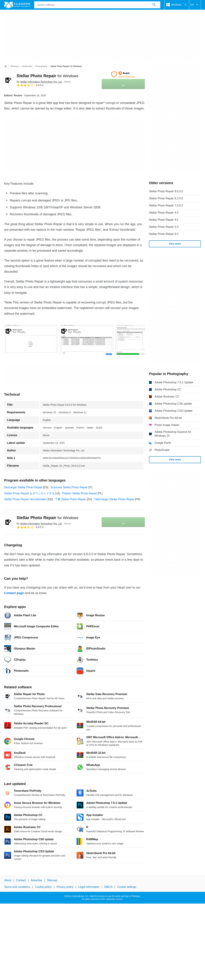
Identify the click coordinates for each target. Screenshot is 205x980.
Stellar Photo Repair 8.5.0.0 (166, 191)
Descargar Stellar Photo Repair (23, 487)
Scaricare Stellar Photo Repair (69, 487)
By (39, 82)
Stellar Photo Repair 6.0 (164, 234)
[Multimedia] (27, 66)
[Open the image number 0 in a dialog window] (31, 340)
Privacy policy (65, 887)
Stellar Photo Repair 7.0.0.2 (166, 206)
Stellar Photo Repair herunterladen (25, 499)
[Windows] (14, 66)
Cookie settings (127, 887)
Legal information (89, 887)
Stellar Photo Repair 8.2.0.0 (166, 198)
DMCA (108, 887)
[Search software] (154, 5)
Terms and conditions (17, 887)
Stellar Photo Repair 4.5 (164, 220)
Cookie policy (43, 887)
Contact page (14, 593)
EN (195, 5)
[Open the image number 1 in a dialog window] (87, 340)
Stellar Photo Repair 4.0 (164, 213)
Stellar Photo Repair (47, 76)
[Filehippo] (17, 5)
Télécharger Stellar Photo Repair (114, 499)
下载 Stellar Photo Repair (71, 499)
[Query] (97, 5)
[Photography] (41, 66)
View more (175, 244)
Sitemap (52, 880)
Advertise (36, 880)
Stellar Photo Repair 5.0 (164, 227)
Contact (21, 880)
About (8, 880)
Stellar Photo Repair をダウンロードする (29, 493)
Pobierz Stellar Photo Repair (80, 493)
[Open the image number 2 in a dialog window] (142, 340)
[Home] (6, 66)
